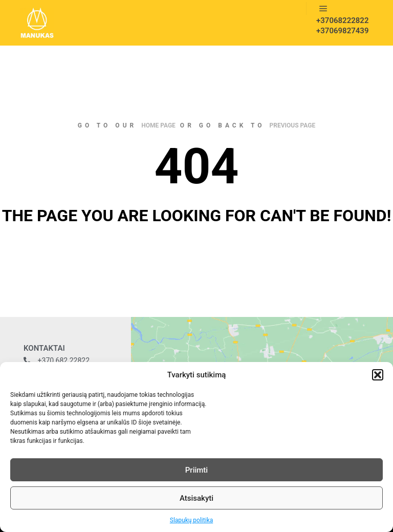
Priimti (196, 470)
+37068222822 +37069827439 (339, 26)
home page (158, 125)
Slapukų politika (191, 520)
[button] (378, 375)
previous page (293, 125)
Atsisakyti (196, 498)
